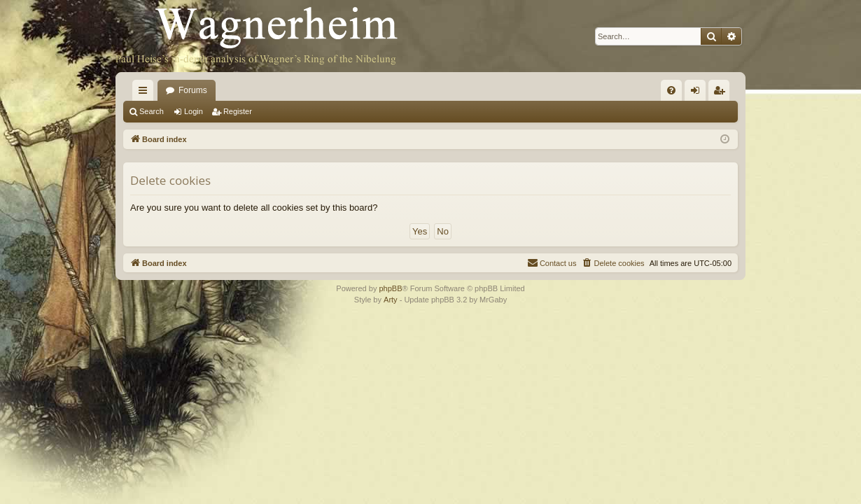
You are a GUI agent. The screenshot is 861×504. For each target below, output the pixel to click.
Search (152, 111)
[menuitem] (671, 90)
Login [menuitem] (698, 93)
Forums (193, 90)
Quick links (146, 93)
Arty (391, 300)
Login (194, 111)
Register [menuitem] (722, 93)
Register (238, 111)
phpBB (390, 288)
